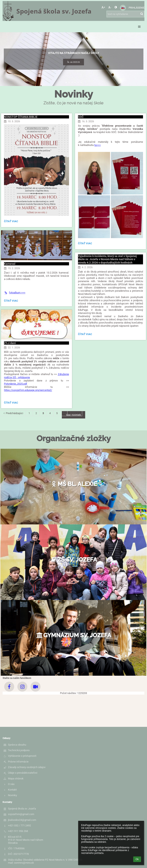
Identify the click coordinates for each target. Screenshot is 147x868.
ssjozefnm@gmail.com (21, 814)
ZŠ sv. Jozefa (74, 560)
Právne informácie (18, 762)
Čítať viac (11, 222)
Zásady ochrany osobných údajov (27, 767)
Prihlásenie (137, 8)
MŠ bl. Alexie (73, 484)
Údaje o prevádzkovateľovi (23, 773)
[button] (123, 8)
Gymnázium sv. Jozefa (74, 635)
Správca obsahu (17, 745)
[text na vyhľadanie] (125, 14)
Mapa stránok (16, 779)
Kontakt (12, 790)
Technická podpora (19, 750)
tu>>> (98, 145)
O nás (11, 784)
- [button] (110, 7)
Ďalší (75, 413)
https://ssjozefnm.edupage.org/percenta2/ (28, 390)
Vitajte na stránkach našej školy (74, 53)
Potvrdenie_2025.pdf (16, 384)
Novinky (12, 795)
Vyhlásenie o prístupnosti (22, 756)
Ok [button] (137, 859)
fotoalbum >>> (15, 293)
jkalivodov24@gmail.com (22, 820)
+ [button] (103, 7)
